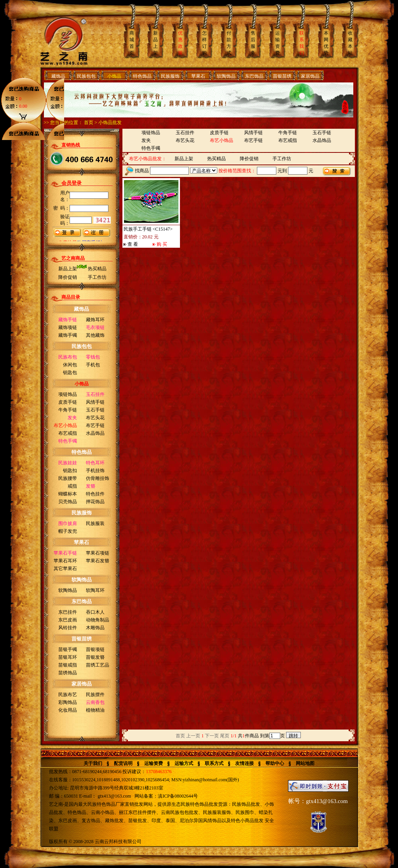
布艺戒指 (68, 433)
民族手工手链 (138, 229)
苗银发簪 (95, 657)
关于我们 (93, 763)
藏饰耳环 (95, 320)
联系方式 (214, 763)
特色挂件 (95, 494)
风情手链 (95, 402)
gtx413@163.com (114, 796)
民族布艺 (68, 695)
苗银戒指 (68, 665)
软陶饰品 (226, 76)
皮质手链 (68, 402)
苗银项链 (95, 649)
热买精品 (97, 269)
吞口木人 (95, 612)
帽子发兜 (68, 531)
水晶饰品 (95, 433)
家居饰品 (310, 76)
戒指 (72, 486)
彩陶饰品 (68, 702)
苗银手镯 (68, 649)
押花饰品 (95, 502)
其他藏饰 (95, 335)
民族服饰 (170, 76)
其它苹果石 (65, 569)
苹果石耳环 (65, 561)
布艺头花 (95, 418)
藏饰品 (58, 76)
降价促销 (68, 277)
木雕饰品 (95, 628)
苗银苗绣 (282, 76)
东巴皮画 (68, 620)
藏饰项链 (68, 327)
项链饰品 (68, 394)
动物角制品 (98, 620)
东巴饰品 (254, 76)
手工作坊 (97, 277)
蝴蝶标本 (68, 494)
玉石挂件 (185, 133)
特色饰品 (142, 76)
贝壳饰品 (68, 502)
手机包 (93, 365)
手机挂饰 (95, 471)
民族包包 (86, 76)
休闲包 (70, 365)
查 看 (133, 244)
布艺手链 (95, 425)
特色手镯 (151, 148)
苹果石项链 (98, 553)
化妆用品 (68, 710)
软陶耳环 (95, 590)
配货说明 (123, 763)
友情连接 (244, 763)
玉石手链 (95, 410)
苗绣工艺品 (98, 665)
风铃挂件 (68, 628)
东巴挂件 (68, 612)
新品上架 (68, 269)
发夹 (146, 140)
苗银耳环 (68, 657)
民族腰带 (68, 478)
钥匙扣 (70, 471)
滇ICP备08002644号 (178, 796)
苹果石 (198, 76)
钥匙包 (70, 373)
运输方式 (184, 763)
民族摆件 (95, 695)
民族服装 (95, 523)
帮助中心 (275, 763)
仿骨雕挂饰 (98, 478)
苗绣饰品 (68, 673)
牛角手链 (68, 410)
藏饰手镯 (68, 335)
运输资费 (154, 763)
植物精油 (95, 710)
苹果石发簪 (98, 561)
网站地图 (305, 763)
